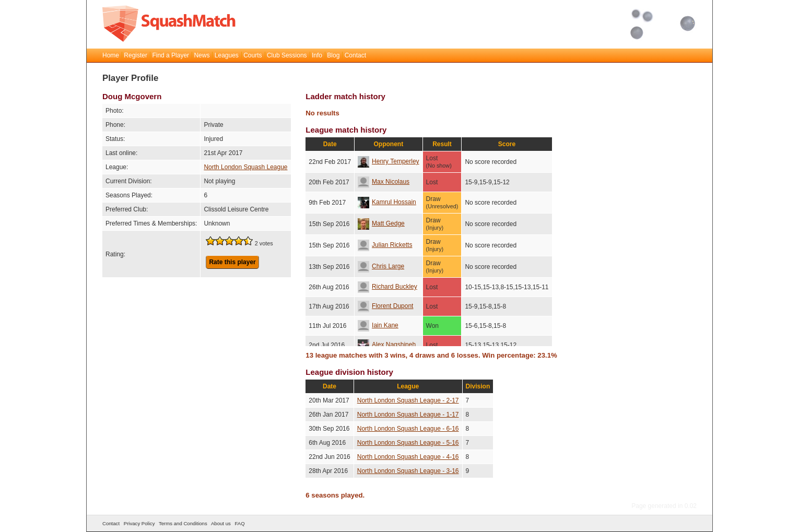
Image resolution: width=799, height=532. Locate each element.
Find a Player (171, 55)
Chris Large (381, 266)
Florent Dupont (385, 306)
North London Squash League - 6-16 (408, 429)
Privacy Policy (139, 523)
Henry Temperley (388, 161)
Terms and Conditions (183, 523)
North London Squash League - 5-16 (408, 443)
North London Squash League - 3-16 (408, 471)
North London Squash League (245, 167)
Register (136, 55)
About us (221, 523)
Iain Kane (378, 325)
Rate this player (232, 262)
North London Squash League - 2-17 (408, 400)
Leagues (227, 55)
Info (317, 55)
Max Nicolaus (384, 182)
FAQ (239, 523)
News (202, 55)
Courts (252, 55)
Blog (333, 55)
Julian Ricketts (385, 245)
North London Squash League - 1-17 (408, 415)
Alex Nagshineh (387, 345)
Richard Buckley (387, 287)
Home (111, 55)
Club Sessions (287, 55)
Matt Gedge (381, 223)
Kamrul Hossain (387, 202)
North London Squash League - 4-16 (408, 457)
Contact (355, 55)
